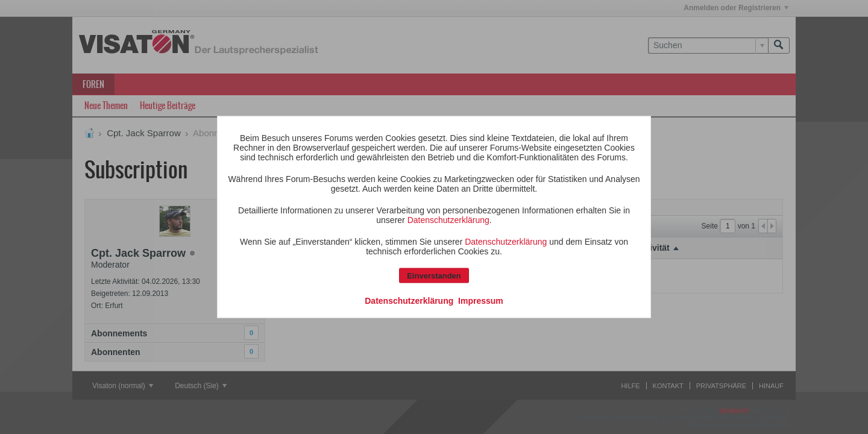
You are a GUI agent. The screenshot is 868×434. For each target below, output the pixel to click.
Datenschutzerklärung (448, 220)
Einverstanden (434, 276)
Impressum (481, 301)
